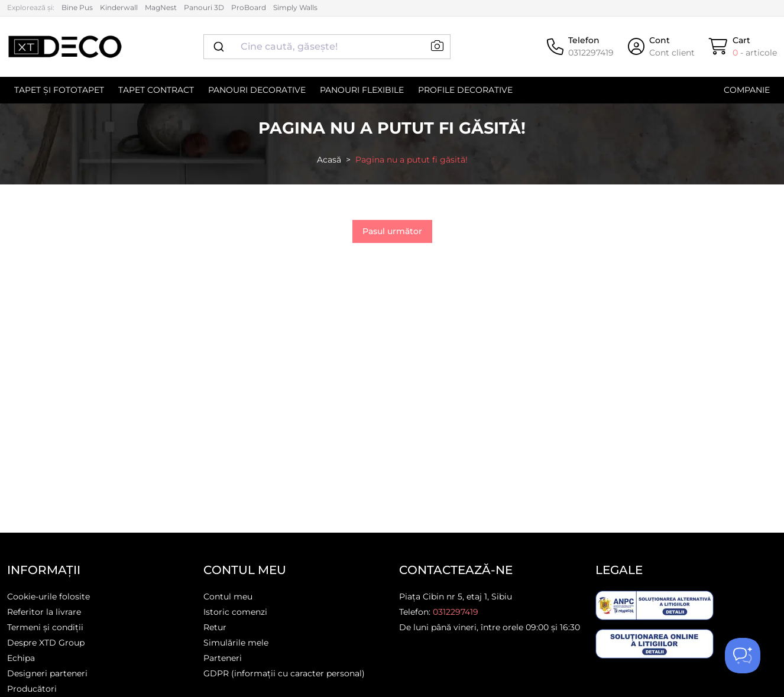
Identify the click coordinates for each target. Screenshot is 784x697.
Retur (215, 627)
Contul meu (228, 596)
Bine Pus (77, 7)
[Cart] (743, 47)
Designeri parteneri (47, 673)
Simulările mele (236, 643)
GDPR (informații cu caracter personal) (284, 673)
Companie (747, 90)
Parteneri (223, 658)
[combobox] (327, 47)
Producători (32, 689)
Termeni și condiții (45, 627)
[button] (437, 46)
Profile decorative (465, 90)
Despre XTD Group (46, 643)
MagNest (161, 7)
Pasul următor (392, 231)
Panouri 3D (204, 7)
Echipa (21, 658)
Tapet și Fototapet (59, 90)
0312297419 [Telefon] (456, 612)
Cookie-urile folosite (48, 596)
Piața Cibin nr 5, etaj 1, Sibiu (456, 596)
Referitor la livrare (44, 612)
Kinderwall (119, 7)
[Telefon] (580, 47)
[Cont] (661, 47)
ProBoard (249, 7)
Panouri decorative (257, 90)
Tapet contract (156, 90)
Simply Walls (295, 7)
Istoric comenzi (235, 612)
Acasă (329, 160)
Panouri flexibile (362, 90)
